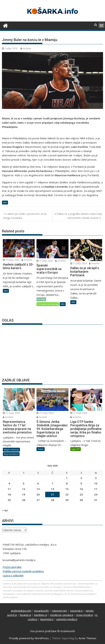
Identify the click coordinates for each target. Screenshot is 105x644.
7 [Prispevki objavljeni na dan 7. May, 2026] (52, 483)
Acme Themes (87, 638)
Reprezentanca (11, 454)
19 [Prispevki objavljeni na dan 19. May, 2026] (24, 494)
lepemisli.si (47, 619)
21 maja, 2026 (11, 413)
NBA (5, 202)
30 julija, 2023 (11, 260)
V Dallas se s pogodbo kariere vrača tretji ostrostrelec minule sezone (78, 216)
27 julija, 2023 (45, 261)
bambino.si (41, 615)
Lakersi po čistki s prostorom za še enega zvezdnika (25, 216)
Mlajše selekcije (11, 450)
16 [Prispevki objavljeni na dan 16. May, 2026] (81, 489)
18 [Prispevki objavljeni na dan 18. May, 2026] (9, 494)
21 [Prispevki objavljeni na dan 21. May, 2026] (52, 494)
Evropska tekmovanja (48, 304)
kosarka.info (42, 611)
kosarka (26, 48)
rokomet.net (59, 611)
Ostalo (41, 449)
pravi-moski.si (85, 615)
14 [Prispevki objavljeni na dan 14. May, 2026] (52, 489)
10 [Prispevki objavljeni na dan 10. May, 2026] (96, 483)
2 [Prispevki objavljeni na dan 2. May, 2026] (81, 478)
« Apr (5, 510)
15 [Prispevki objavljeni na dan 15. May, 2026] (67, 489)
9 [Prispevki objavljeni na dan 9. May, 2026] (81, 483)
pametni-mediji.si (67, 619)
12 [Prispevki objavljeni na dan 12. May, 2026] (24, 489)
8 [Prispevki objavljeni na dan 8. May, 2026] (67, 483)
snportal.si (76, 611)
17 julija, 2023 (79, 263)
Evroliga (41, 299)
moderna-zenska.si (62, 615)
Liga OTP (76, 449)
